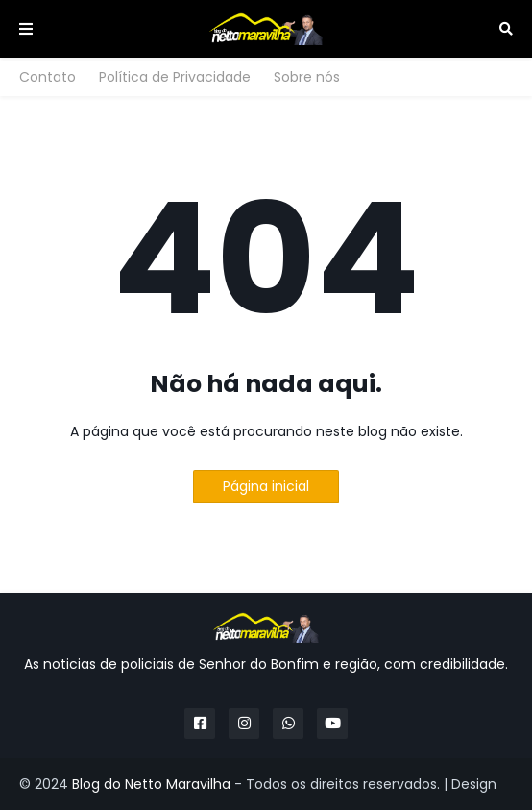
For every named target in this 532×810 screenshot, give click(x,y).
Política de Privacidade (175, 77)
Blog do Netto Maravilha (151, 784)
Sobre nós (307, 77)
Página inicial (266, 486)
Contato (48, 77)
